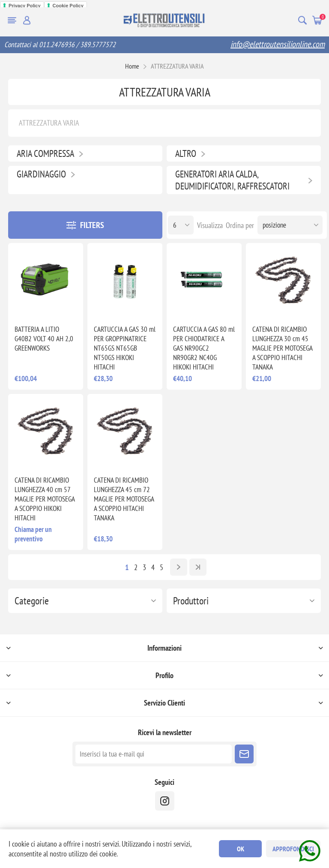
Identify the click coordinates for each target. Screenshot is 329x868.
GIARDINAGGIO (41, 174)
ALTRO (186, 153)
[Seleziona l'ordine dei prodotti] (290, 225)
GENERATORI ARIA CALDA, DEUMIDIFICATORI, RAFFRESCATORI (232, 180)
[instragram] (165, 801)
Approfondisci (293, 849)
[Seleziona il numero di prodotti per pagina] (181, 225)
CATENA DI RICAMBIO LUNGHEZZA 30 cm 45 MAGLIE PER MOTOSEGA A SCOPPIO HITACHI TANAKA (282, 348)
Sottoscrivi (244, 754)
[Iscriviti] (154, 754)
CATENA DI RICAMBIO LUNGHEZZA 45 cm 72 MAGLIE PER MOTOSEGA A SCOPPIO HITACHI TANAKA (124, 499)
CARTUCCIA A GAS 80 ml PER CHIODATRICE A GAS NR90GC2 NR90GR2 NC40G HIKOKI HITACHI (204, 348)
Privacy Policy (25, 6)
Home (132, 66)
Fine (198, 567)
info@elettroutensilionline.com (278, 44)
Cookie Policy (68, 6)
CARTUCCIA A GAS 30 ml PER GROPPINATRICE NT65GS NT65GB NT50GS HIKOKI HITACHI (125, 348)
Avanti (179, 567)
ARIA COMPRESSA (45, 153)
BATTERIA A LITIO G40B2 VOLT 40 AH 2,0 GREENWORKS (44, 339)
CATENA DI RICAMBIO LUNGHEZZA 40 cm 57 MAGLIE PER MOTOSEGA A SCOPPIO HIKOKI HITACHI (45, 499)
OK (241, 849)
